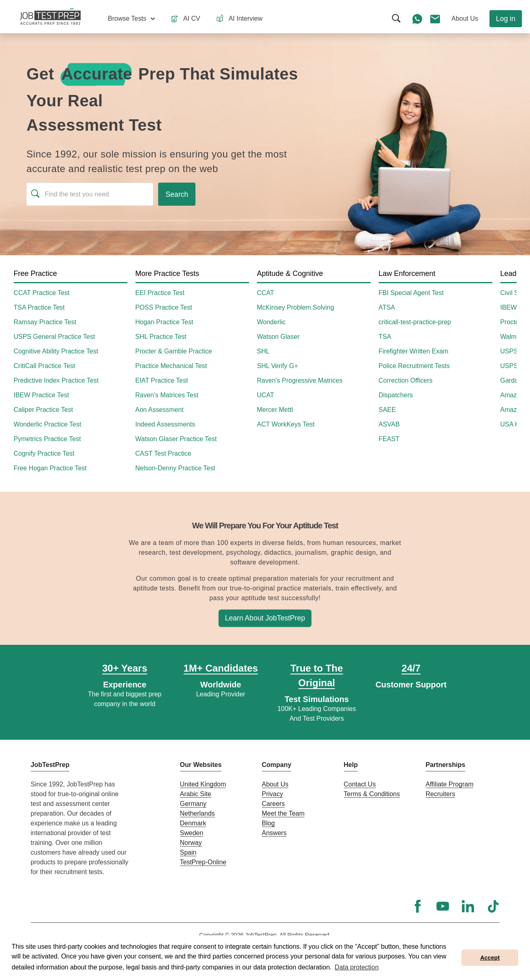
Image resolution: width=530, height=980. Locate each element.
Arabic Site (196, 794)
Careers (274, 804)
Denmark (193, 823)
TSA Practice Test (39, 307)
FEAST (389, 439)
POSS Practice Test (164, 307)
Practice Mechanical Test (171, 366)
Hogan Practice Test (164, 322)
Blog (268, 823)
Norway (191, 843)
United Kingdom (203, 784)
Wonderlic (271, 322)
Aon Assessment (160, 410)
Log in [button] (506, 19)
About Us (275, 784)
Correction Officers (406, 380)
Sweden (192, 833)
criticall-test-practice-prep (415, 322)
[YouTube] (443, 906)
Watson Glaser (278, 337)
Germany (193, 804)
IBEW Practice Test (42, 395)
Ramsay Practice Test (45, 322)
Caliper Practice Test (43, 410)
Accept (490, 958)
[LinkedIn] (468, 906)
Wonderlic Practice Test (48, 424)
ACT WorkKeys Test (286, 424)
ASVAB (389, 424)
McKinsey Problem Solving (296, 307)
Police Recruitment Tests (414, 366)
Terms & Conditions (372, 794)
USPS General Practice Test (55, 337)
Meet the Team (283, 813)
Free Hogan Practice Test (50, 468)
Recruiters (441, 794)
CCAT (266, 293)
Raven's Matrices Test (167, 395)
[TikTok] (493, 906)
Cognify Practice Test (44, 453)
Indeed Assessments (165, 424)
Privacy (273, 794)
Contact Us (360, 784)
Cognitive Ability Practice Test (56, 351)
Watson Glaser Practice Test (176, 439)
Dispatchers (396, 395)
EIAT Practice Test (162, 380)
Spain (188, 852)
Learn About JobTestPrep (265, 618)
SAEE (387, 410)
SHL (263, 351)
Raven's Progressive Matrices (300, 380)
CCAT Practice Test (42, 293)
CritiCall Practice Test (45, 366)
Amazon (512, 395)
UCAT (266, 395)
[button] (131, 19)
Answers (274, 833)
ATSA (387, 307)
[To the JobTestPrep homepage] (50, 17)
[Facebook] (418, 906)
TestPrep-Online (203, 862)
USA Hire (514, 424)
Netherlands (197, 813)
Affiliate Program (450, 784)
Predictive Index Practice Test (56, 380)
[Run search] (177, 194)
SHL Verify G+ (278, 366)
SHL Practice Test (161, 337)
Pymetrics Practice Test (47, 439)
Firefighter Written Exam (414, 351)
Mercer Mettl (275, 410)
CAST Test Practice (163, 453)
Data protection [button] (357, 967)
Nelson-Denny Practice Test (175, 468)
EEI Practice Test (160, 293)
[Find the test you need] (90, 194)
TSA (385, 337)
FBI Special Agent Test (411, 293)
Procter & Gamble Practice (174, 351)
